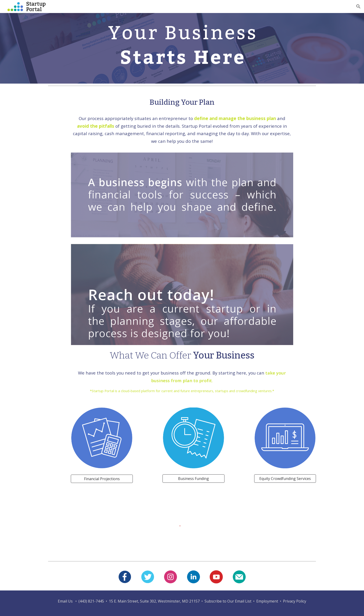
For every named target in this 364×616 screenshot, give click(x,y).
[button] (358, 7)
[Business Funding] (193, 479)
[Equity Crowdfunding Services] (285, 479)
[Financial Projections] (102, 479)
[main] (182, 102)
